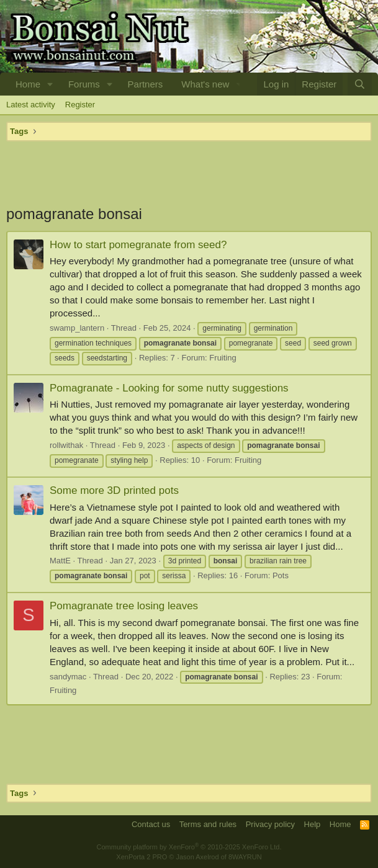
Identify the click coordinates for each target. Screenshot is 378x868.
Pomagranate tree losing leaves (124, 606)
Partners (146, 84)
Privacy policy (270, 824)
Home (28, 84)
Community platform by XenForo (189, 847)
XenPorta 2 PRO (142, 857)
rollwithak (66, 445)
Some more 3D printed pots (114, 490)
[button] (50, 84)
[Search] (360, 84)
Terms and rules (208, 824)
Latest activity (31, 105)
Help (313, 824)
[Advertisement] (189, 172)
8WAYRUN (245, 857)
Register (80, 105)
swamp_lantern (77, 328)
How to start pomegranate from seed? (138, 245)
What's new (205, 84)
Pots (281, 575)
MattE (60, 561)
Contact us (151, 824)
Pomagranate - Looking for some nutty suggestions (169, 388)
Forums (84, 84)
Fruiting (223, 358)
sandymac (68, 677)
